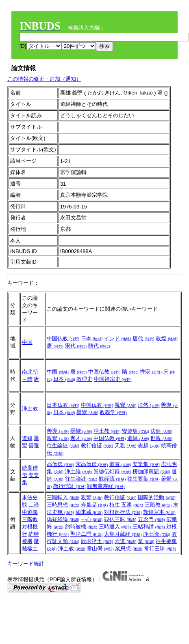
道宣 (120, 464)
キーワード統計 (26, 563)
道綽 (27, 438)
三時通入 (115, 527)
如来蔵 (89, 512)
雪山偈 (100, 548)
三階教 (30, 519)
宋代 (76, 346)
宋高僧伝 (92, 464)
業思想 (129, 548)
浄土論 (79, 471)
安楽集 (136, 431)
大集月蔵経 (123, 534)
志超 (149, 445)
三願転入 (63, 497)
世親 (161, 438)
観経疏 (112, 479)
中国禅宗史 (113, 379)
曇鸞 (87, 412)
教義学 (113, 412)
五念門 (151, 519)
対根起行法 (123, 512)
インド (118, 338)
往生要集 (143, 479)
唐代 (143, 338)
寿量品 (94, 505)
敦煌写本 (159, 512)
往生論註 (63, 445)
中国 (27, 342)
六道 (126, 541)
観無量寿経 (106, 486)
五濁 (132, 505)
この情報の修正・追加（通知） (44, 79)
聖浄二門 (87, 534)
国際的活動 (157, 497)
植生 (115, 505)
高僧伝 (60, 464)
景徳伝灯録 (112, 471)
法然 (149, 405)
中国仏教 (63, 338)
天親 (126, 445)
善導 (58, 431)
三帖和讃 (149, 527)
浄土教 (30, 409)
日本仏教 (63, 405)
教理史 (84, 379)
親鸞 (126, 405)
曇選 (34, 445)
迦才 (81, 438)
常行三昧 (160, 548)
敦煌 (167, 338)
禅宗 (151, 372)
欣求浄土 (97, 541)
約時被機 (81, 527)
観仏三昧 (120, 519)
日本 (92, 338)
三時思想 (63, 505)
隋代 (99, 346)
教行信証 (97, 445)
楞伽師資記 (151, 471)
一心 (92, 519)
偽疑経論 (63, 519)
